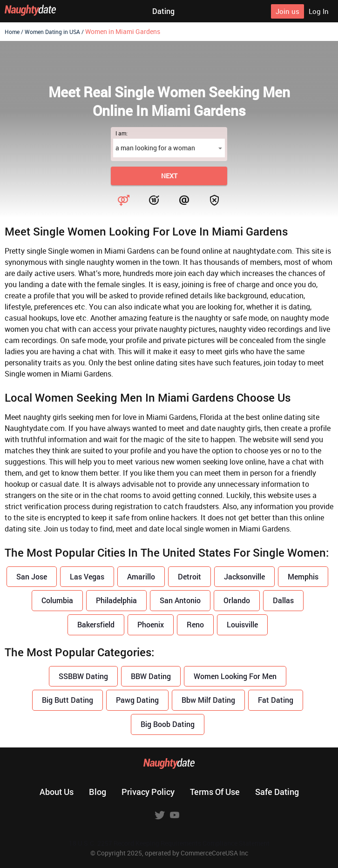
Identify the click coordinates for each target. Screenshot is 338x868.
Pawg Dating (137, 700)
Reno (195, 624)
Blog (98, 792)
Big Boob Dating (168, 724)
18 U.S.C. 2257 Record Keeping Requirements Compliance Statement (169, 843)
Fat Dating (276, 700)
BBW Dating (151, 676)
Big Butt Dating (68, 700)
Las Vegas (87, 576)
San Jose (32, 576)
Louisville (242, 624)
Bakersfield (96, 624)
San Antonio (180, 600)
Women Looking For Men (235, 676)
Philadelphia (116, 600)
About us (57, 792)
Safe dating (277, 792)
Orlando (237, 600)
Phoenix (151, 624)
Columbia (57, 600)
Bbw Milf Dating (208, 700)
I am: (122, 133)
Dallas (283, 600)
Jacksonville (244, 576)
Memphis (303, 576)
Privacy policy (148, 792)
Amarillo (141, 576)
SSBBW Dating (83, 676)
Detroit (189, 576)
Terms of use (215, 792)
